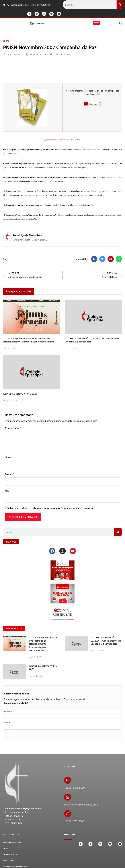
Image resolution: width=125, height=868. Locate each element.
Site (7, 492)
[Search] (120, 5)
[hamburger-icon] (96, 24)
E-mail (9, 475)
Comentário (13, 429)
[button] (120, 24)
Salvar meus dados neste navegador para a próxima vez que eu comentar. (50, 510)
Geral (6, 41)
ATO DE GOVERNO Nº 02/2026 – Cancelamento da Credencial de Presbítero (92, 341)
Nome (9, 458)
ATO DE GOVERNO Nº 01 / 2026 (20, 394)
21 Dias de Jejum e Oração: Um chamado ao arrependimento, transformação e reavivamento (29, 341)
